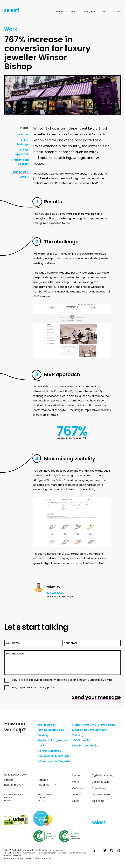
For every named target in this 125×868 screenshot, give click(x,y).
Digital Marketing (102, 775)
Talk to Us (116, 11)
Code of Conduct (33, 858)
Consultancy (100, 788)
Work (73, 11)
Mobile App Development (89, 730)
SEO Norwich (81, 740)
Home (76, 775)
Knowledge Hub (88, 11)
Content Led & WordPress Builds (94, 725)
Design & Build (101, 782)
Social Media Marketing (53, 756)
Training (78, 735)
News (76, 801)
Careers (77, 788)
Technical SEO (47, 725)
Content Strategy (49, 751)
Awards (77, 795)
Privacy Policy (17, 858)
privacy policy (46, 687)
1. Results (23, 134)
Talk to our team (20, 174)
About (104, 11)
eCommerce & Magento (54, 761)
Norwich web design (86, 746)
